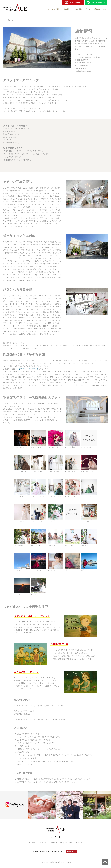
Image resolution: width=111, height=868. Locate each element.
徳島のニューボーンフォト (29, 369)
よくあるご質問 (43, 851)
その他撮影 (77, 9)
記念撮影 (67, 9)
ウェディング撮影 (54, 9)
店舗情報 (97, 9)
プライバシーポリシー (60, 851)
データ (87, 9)
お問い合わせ (77, 851)
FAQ (105, 9)
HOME (5, 20)
